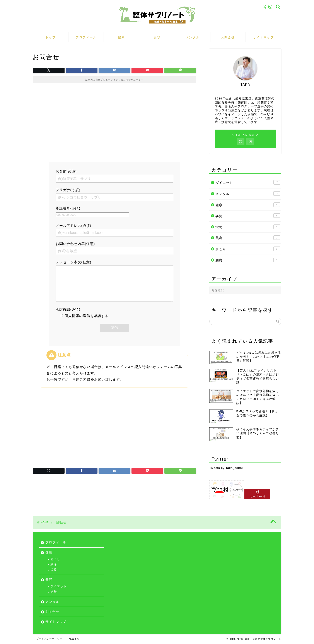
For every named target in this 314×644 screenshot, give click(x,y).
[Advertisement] (114, 125)
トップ (51, 37)
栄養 (248, 227)
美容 (157, 37)
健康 (121, 37)
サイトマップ (263, 37)
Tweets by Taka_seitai (226, 468)
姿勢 (248, 216)
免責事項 (74, 639)
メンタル (193, 37)
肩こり (248, 249)
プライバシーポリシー (49, 639)
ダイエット (248, 182)
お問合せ (228, 37)
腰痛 (248, 260)
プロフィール (86, 37)
